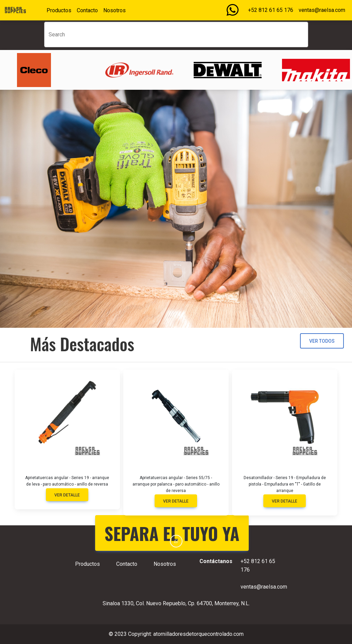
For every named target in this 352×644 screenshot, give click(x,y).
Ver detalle (67, 495)
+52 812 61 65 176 (271, 10)
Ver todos (322, 341)
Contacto (87, 10)
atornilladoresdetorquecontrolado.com (198, 634)
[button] (176, 541)
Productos (59, 10)
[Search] (176, 35)
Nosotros (115, 10)
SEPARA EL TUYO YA (172, 533)
